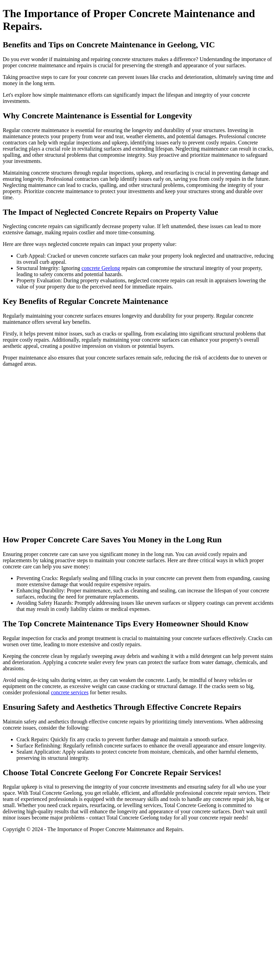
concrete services (70, 692)
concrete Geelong (101, 268)
